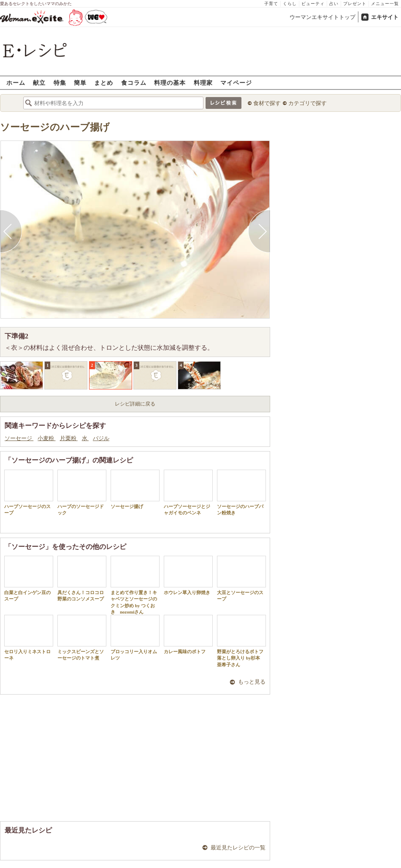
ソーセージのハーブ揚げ (55, 127)
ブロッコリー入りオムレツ (135, 638)
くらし (290, 4)
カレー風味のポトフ (188, 634)
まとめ (104, 82)
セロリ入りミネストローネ (29, 638)
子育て (271, 4)
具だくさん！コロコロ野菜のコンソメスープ (82, 579)
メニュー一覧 (385, 4)
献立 (39, 82)
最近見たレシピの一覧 (238, 848)
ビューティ (313, 4)
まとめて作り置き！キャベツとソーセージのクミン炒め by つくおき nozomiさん (135, 585)
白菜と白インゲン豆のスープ (29, 579)
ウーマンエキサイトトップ (322, 17)
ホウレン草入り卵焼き (188, 575)
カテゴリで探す (308, 103)
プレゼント (355, 4)
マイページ (236, 82)
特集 (60, 82)
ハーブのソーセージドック (82, 492)
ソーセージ (19, 438)
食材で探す (267, 103)
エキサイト (385, 17)
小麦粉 (46, 438)
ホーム (16, 82)
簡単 (80, 82)
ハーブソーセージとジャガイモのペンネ (188, 492)
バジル (101, 438)
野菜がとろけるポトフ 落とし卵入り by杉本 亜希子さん (241, 641)
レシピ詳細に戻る (135, 404)
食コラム (134, 82)
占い (334, 4)
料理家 (203, 82)
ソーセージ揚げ (135, 489)
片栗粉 (69, 438)
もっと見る (252, 682)
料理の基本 (170, 82)
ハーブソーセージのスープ (29, 492)
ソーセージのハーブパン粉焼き (241, 492)
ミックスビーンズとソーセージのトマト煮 (82, 638)
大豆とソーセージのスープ (241, 579)
